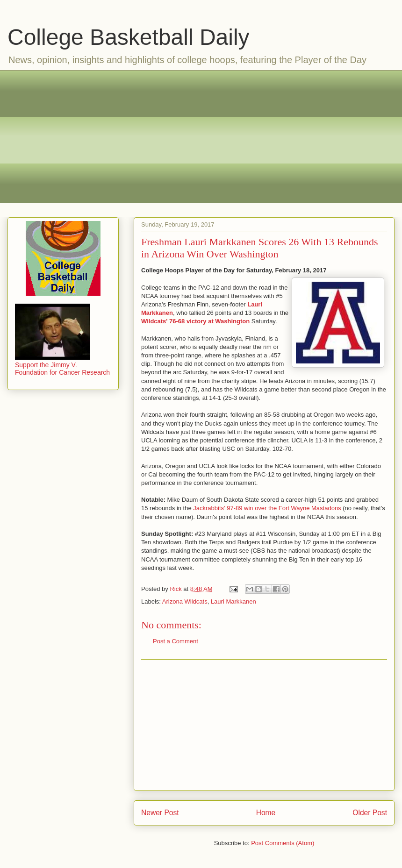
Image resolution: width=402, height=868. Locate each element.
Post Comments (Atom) (283, 843)
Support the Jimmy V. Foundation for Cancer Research (62, 365)
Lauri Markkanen (233, 601)
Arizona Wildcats (185, 601)
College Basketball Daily (129, 37)
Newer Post (160, 813)
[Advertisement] (208, 135)
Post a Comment (176, 641)
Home (266, 813)
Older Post (370, 813)
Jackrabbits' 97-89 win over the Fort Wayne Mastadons (267, 508)
